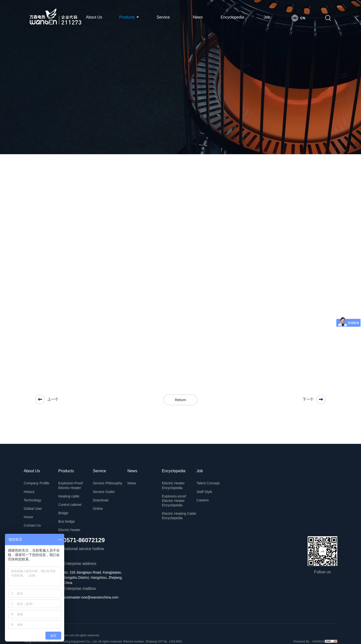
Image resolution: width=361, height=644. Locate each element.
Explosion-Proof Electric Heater (74, 483)
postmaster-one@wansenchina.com (94, 588)
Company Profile (40, 482)
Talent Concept (211, 482)
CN (303, 18)
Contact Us (36, 519)
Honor (32, 511)
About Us (94, 17)
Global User (36, 504)
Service (163, 17)
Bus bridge (70, 515)
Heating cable (72, 493)
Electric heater (73, 522)
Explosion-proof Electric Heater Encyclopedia (177, 496)
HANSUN (315, 632)
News (198, 17)
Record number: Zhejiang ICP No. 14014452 (156, 632)
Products (129, 17)
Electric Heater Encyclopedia (177, 483)
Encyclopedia (232, 17)
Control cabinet (73, 500)
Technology (36, 496)
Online (101, 504)
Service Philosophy (111, 482)
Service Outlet (107, 489)
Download (104, 496)
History (33, 489)
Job (267, 17)
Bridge (67, 507)
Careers (206, 496)
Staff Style (208, 489)
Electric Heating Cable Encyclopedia (182, 509)
